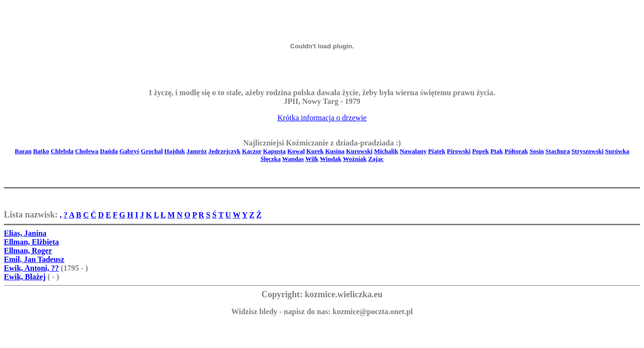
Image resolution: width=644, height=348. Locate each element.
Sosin (537, 151)
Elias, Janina (25, 233)
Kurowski (359, 151)
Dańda (109, 151)
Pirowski (459, 151)
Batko (41, 151)
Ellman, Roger (28, 251)
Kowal (296, 151)
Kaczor (252, 151)
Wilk (312, 159)
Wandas (293, 159)
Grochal (152, 151)
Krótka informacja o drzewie (322, 118)
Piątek (437, 151)
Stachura (558, 151)
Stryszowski (587, 151)
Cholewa (87, 151)
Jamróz (197, 151)
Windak (331, 159)
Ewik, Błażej (25, 277)
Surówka (617, 151)
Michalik (386, 151)
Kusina (335, 151)
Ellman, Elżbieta (31, 242)
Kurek (315, 151)
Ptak (497, 151)
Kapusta (274, 151)
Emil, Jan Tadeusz (34, 259)
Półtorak (516, 151)
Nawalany (413, 151)
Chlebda (62, 151)
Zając (376, 159)
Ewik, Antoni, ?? (31, 268)
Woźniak (355, 159)
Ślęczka (271, 159)
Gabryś (129, 151)
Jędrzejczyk (224, 151)
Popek (480, 151)
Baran (23, 151)
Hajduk (175, 151)
